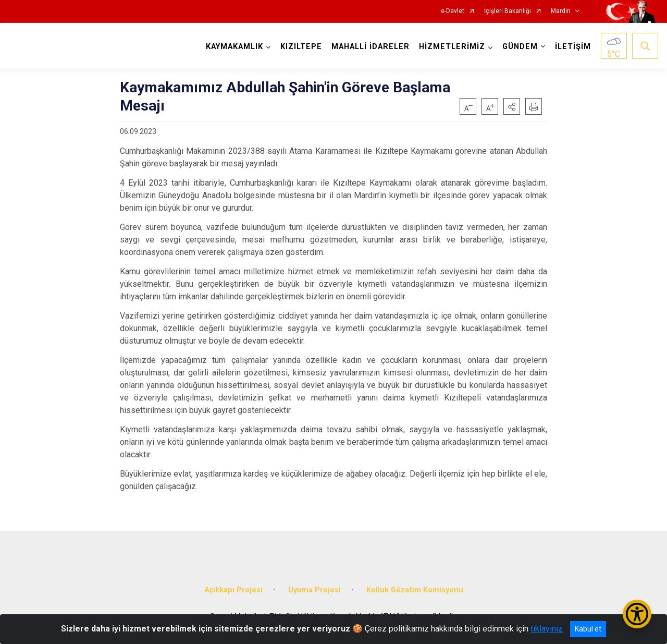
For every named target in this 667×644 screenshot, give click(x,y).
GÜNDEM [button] (520, 47)
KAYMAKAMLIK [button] (234, 47)
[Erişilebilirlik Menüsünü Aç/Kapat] (637, 614)
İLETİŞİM (573, 47)
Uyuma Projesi (314, 590)
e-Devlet (453, 11)
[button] (512, 106)
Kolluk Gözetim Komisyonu (415, 590)
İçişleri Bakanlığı (508, 11)
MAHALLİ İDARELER (370, 47)
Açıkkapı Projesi (233, 590)
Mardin (561, 11)
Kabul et (588, 629)
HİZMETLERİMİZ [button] (452, 47)
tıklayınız (547, 629)
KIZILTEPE (301, 47)
